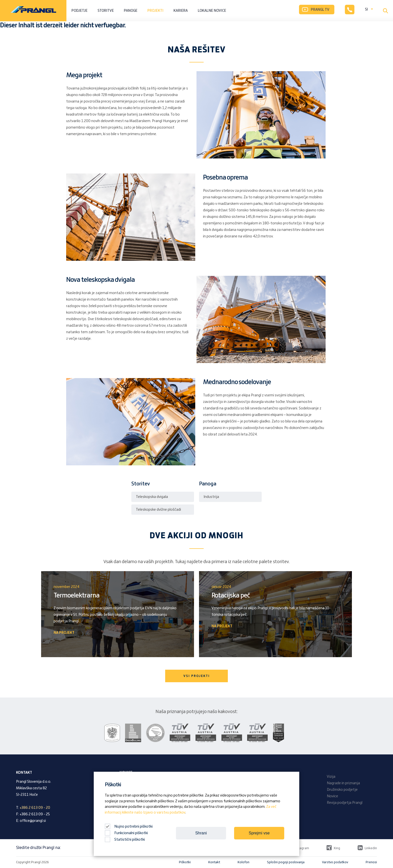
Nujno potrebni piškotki (129, 827)
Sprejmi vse (259, 833)
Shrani (201, 833)
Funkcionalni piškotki (126, 833)
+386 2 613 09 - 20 (35, 808)
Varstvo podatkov (335, 862)
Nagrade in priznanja (343, 783)
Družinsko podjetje (342, 790)
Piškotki (185, 862)
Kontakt (214, 862)
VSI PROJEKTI (197, 676)
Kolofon (243, 862)
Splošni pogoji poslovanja (286, 862)
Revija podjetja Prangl (345, 803)
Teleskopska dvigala (152, 497)
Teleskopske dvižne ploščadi (158, 510)
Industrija (211, 497)
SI (366, 10)
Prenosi (371, 862)
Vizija (331, 777)
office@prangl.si (33, 821)
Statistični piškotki (125, 840)
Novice (332, 796)
